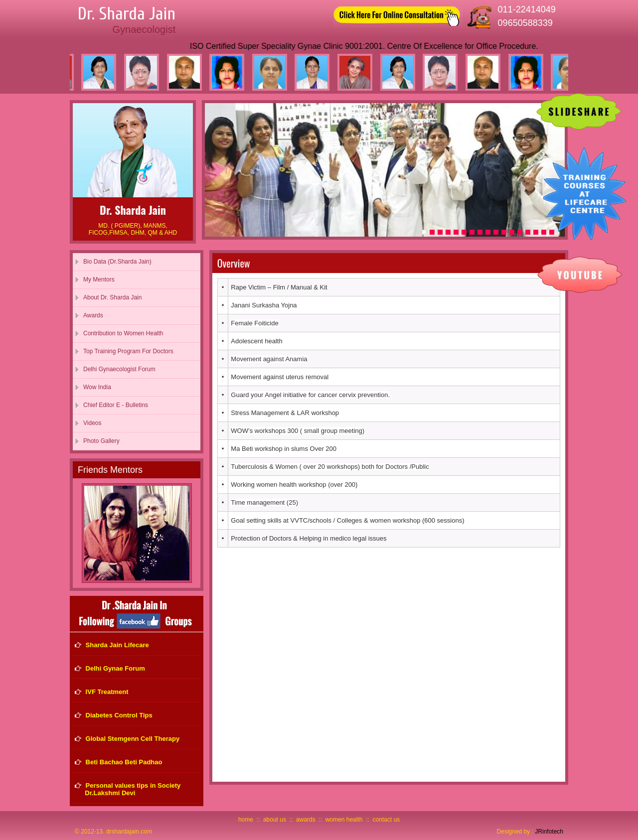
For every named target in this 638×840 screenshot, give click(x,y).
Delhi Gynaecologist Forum (119, 369)
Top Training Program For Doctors (128, 351)
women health (344, 820)
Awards (93, 315)
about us (275, 820)
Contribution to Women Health (123, 333)
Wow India (97, 387)
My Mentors (99, 280)
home (246, 820)
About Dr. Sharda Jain (112, 297)
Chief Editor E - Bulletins (116, 405)
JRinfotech (549, 832)
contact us (386, 820)
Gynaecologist (144, 29)
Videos (92, 423)
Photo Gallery (101, 441)
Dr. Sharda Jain (127, 14)
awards (306, 820)
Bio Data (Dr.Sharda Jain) (117, 262)
